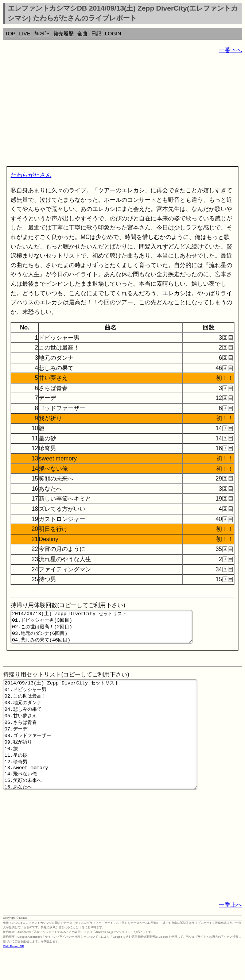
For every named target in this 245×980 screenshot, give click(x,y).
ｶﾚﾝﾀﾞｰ (42, 34)
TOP (10, 34)
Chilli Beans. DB (13, 975)
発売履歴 (63, 34)
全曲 (82, 34)
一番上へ (230, 933)
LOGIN (113, 34)
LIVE (25, 34)
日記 (96, 34)
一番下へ (230, 50)
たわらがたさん (31, 175)
